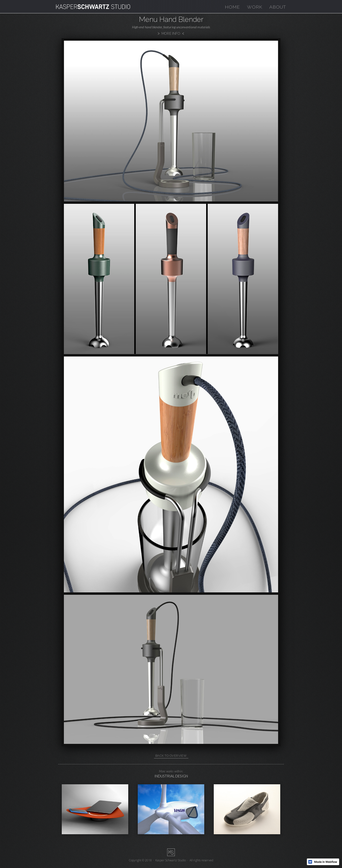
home (232, 7)
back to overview (171, 756)
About (278, 7)
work (255, 7)
